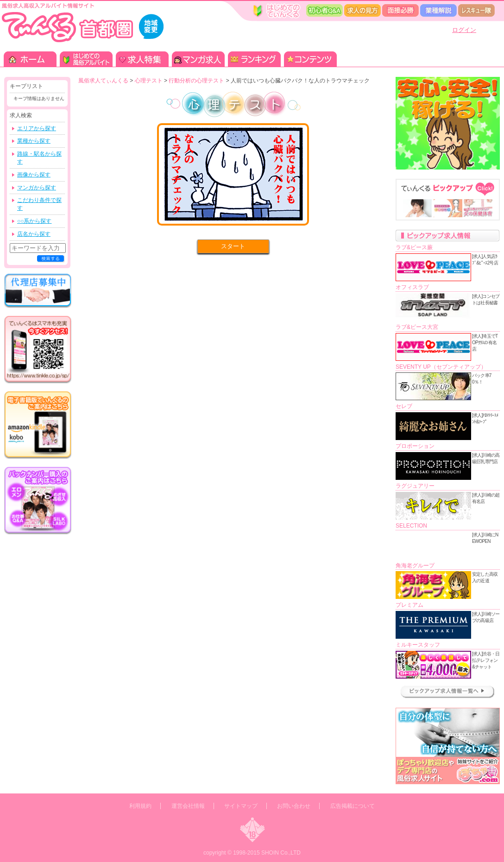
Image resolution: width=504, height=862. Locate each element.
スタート (233, 246)
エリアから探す (37, 128)
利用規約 (140, 806)
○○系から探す (35, 221)
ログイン (464, 30)
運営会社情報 (188, 806)
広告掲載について (353, 806)
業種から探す (34, 141)
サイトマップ (241, 806)
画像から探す (34, 175)
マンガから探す (37, 188)
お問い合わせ (294, 806)
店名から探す (34, 234)
